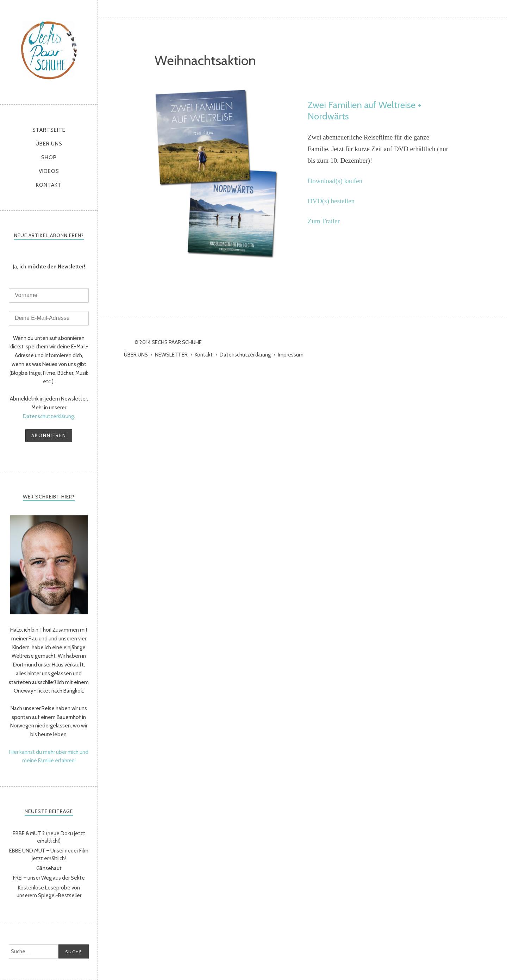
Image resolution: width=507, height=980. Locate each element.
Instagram (445, 9)
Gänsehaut (49, 868)
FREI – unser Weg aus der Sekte (49, 878)
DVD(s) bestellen (331, 201)
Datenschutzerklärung (48, 416)
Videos (49, 171)
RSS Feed (498, 9)
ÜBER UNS (49, 144)
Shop (49, 157)
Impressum (291, 355)
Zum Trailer (324, 221)
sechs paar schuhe (49, 50)
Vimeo (481, 9)
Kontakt (49, 185)
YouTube (463, 9)
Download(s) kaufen (335, 181)
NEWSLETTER (171, 355)
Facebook (428, 9)
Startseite (49, 130)
